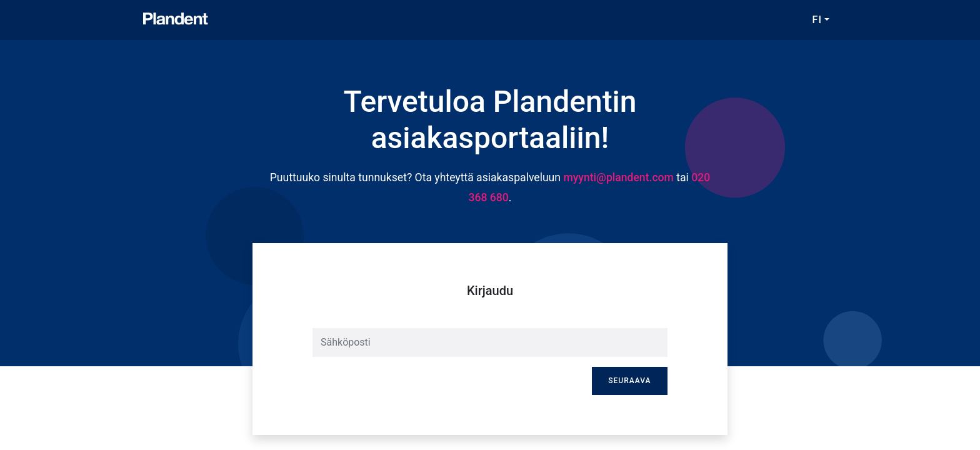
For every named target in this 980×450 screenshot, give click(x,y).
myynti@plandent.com (618, 177)
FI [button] (817, 20)
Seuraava (629, 381)
